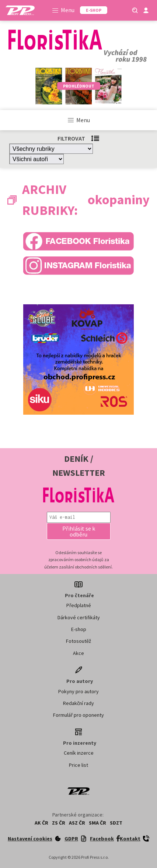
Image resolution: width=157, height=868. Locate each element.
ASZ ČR (77, 823)
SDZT (116, 823)
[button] (79, 531)
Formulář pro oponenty (78, 715)
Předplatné (79, 605)
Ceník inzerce (79, 753)
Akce (78, 653)
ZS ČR (59, 823)
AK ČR (41, 823)
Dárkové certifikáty (79, 617)
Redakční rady (78, 703)
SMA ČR (97, 823)
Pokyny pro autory (78, 691)
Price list (78, 765)
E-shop (79, 629)
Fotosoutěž (78, 641)
